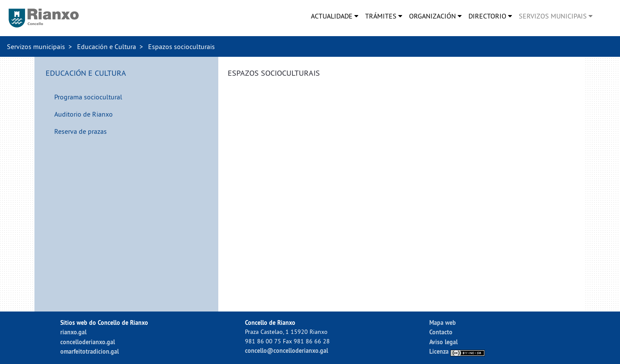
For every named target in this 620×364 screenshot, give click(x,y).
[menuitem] (335, 16)
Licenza (457, 351)
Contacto (441, 332)
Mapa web (443, 322)
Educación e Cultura (107, 46)
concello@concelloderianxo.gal (287, 350)
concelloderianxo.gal (88, 342)
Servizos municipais (36, 46)
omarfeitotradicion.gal (90, 351)
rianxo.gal (73, 332)
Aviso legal (443, 342)
